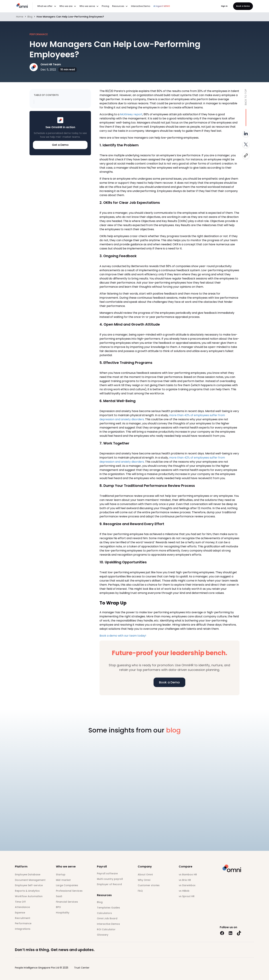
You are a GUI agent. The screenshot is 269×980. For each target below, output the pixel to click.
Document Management (30, 880)
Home (20, 17)
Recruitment (23, 918)
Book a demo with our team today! (123, 636)
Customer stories (149, 885)
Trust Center (82, 968)
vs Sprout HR (187, 896)
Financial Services (67, 902)
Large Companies (67, 885)
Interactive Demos (108, 924)
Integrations (23, 929)
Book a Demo (243, 6)
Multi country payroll (110, 879)
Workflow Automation (29, 896)
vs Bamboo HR (188, 875)
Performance (23, 923)
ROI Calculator (106, 929)
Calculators (104, 913)
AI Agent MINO (162, 6)
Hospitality (63, 913)
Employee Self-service (29, 885)
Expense (20, 913)
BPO (58, 907)
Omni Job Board (107, 918)
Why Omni (144, 880)
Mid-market (63, 880)
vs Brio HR (185, 880)
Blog (30, 17)
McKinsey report (131, 114)
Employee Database (28, 875)
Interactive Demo (141, 6)
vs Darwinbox (187, 885)
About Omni (145, 875)
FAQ (140, 891)
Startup (61, 875)
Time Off (20, 902)
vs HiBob (184, 891)
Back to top (246, 97)
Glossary (103, 935)
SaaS (59, 896)
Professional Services (69, 891)
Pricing (105, 6)
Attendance (22, 907)
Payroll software (107, 873)
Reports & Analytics (27, 891)
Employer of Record (109, 884)
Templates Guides (108, 908)
